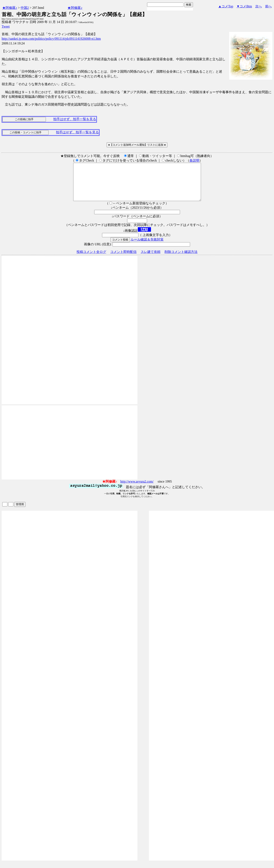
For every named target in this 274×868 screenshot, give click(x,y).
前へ (268, 6)
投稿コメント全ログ (91, 259)
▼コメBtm (244, 6)
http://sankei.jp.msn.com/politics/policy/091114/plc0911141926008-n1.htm (51, 39)
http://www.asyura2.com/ (137, 489)
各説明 (194, 160)
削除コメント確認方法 (181, 259)
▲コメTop (226, 6)
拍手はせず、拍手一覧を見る (75, 119)
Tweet (6, 26)
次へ (259, 6)
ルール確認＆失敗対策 (147, 247)
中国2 (25, 8)
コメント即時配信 (123, 259)
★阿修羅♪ (10, 8)
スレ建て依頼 (151, 259)
